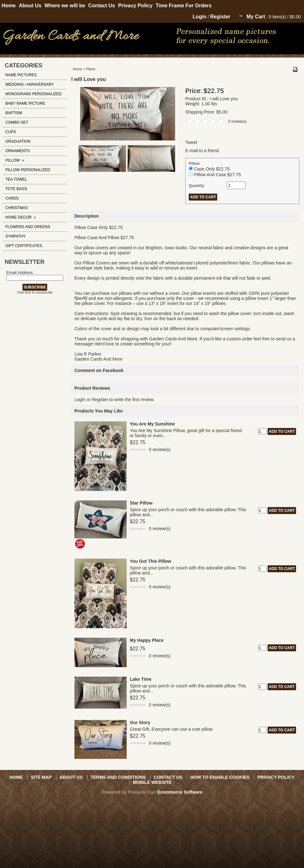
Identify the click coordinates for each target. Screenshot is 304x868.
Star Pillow (141, 503)
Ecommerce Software (180, 792)
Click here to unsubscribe (35, 292)
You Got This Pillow (150, 561)
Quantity (196, 186)
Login (199, 17)
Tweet (191, 142)
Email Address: (20, 273)
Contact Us (102, 6)
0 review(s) (237, 121)
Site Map (41, 777)
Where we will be (65, 6)
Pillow (91, 69)
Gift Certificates (24, 246)
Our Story (140, 722)
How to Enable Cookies (220, 777)
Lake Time (141, 679)
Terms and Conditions (118, 777)
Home (9, 6)
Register (220, 17)
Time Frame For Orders (184, 6)
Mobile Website (152, 782)
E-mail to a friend (202, 151)
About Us (30, 6)
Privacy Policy (135, 6)
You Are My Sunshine (152, 424)
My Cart (256, 17)
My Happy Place (147, 640)
